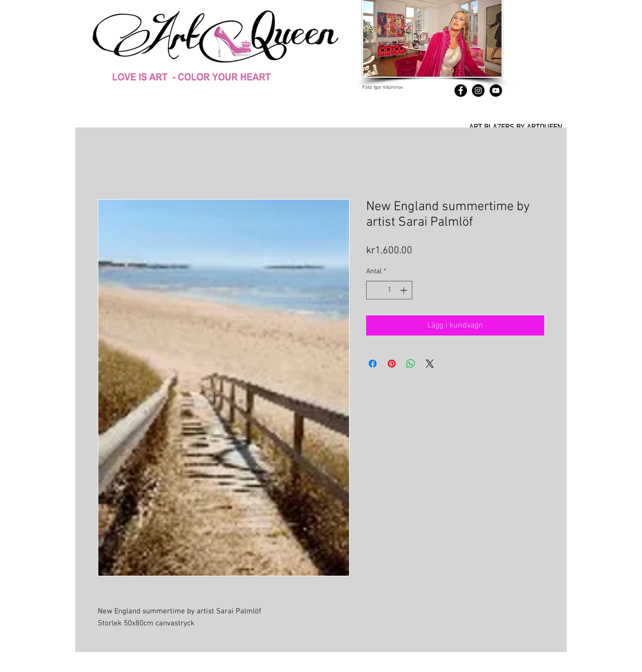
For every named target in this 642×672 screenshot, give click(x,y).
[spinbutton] (389, 290)
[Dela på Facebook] (373, 364)
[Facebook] (461, 91)
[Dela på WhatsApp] (411, 364)
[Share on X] (430, 364)
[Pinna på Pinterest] (392, 364)
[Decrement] (374, 290)
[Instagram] (478, 91)
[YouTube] (496, 91)
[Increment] (405, 290)
